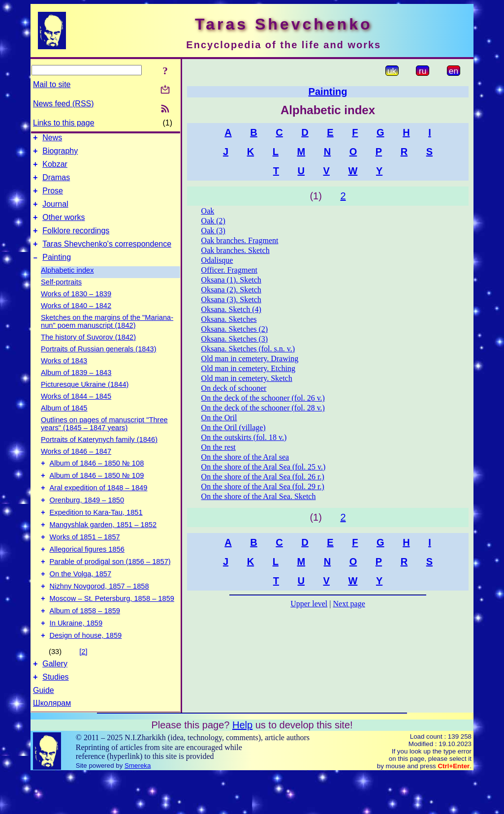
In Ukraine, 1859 (76, 658)
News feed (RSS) (63, 104)
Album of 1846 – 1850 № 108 (97, 479)
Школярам (52, 743)
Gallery (55, 702)
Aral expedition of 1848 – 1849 (99, 507)
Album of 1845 (64, 423)
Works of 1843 (64, 376)
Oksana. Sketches (229, 319)
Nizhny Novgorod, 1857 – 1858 (99, 617)
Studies (55, 717)
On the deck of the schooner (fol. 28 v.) (263, 408)
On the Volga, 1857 (81, 603)
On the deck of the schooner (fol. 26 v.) (263, 398)
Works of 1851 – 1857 (85, 562)
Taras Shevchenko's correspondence (107, 257)
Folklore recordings (76, 242)
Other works (63, 228)
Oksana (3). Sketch (231, 299)
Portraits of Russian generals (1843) (99, 364)
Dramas (56, 183)
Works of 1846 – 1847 (76, 466)
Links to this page (64, 123)
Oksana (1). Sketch (231, 280)
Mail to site (52, 84)
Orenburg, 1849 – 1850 (87, 521)
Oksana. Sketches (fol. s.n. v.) (248, 349)
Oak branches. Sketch (236, 250)
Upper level (309, 604)
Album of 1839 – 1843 (76, 387)
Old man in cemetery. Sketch (247, 378)
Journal (55, 213)
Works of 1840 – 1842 (76, 320)
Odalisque (217, 260)
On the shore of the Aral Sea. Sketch (259, 496)
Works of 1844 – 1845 (76, 411)
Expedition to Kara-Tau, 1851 (96, 534)
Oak (208, 211)
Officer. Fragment (229, 270)
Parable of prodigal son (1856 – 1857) (110, 590)
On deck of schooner (234, 388)
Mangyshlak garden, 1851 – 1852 (103, 548)
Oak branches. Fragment (240, 240)
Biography (60, 154)
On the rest (219, 447)
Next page (349, 604)
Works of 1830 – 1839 (76, 309)
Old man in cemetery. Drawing (250, 359)
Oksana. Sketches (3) (235, 339)
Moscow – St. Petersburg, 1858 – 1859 (112, 631)
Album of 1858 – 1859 (85, 645)
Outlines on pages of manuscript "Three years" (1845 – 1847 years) (104, 438)
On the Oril (219, 418)
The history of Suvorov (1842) (88, 352)
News (52, 139)
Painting (57, 272)
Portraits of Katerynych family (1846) (99, 454)
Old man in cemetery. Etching (248, 368)
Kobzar (55, 169)
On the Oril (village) (234, 427)
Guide (44, 730)
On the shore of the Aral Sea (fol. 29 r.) (263, 486)
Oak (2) (213, 221)
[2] (83, 689)
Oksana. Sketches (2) (235, 329)
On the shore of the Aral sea (245, 457)
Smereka (138, 805)
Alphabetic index (67, 285)
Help (242, 765)
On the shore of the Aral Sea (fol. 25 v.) (264, 467)
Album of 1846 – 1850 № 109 (97, 493)
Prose (53, 198)
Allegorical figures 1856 (87, 576)
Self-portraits (61, 297)
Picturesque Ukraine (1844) (85, 399)
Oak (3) (213, 231)
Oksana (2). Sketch (231, 290)
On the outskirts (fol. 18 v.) (244, 437)
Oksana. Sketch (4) (231, 309)
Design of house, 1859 (86, 672)
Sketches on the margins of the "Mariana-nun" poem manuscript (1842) (107, 336)
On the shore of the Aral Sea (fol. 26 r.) (263, 477)
